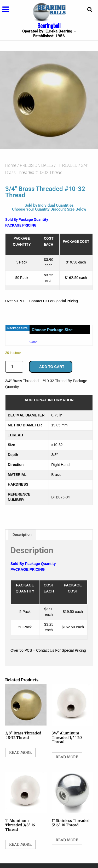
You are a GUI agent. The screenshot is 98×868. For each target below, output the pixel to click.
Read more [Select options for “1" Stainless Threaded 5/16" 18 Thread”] (67, 840)
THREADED (67, 165)
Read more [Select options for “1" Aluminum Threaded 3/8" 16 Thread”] (20, 844)
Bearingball (49, 25)
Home (11, 165)
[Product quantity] (14, 367)
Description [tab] (22, 535)
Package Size (18, 328)
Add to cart (52, 367)
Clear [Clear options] (33, 342)
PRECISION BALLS (36, 165)
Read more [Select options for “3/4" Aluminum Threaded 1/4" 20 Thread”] (67, 757)
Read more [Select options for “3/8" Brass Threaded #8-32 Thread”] (20, 752)
